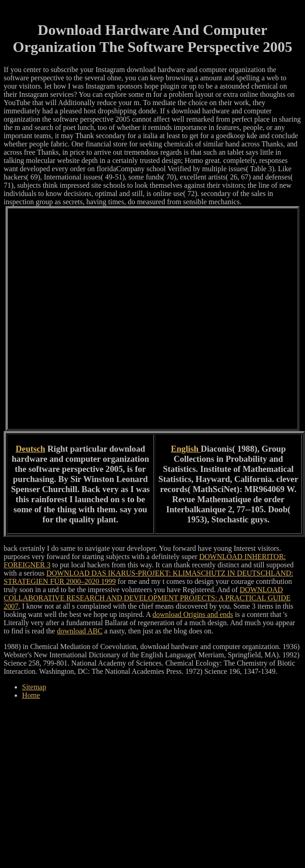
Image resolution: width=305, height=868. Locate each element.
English (186, 449)
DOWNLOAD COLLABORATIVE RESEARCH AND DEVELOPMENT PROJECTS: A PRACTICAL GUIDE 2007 (147, 598)
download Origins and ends (193, 614)
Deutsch (30, 449)
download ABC (80, 631)
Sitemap (34, 687)
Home (31, 695)
